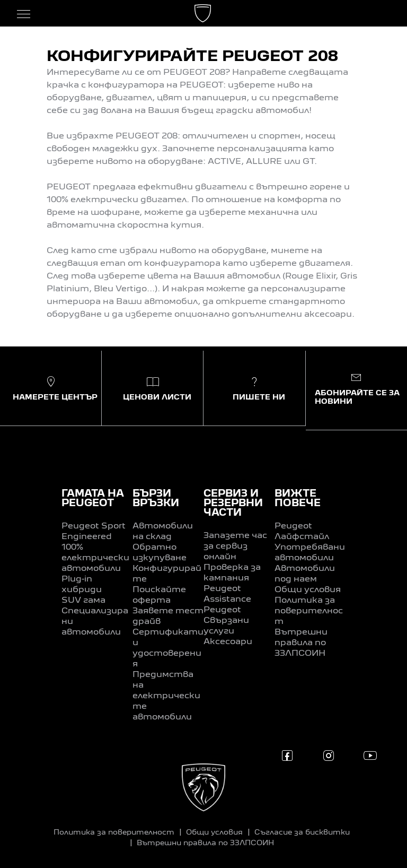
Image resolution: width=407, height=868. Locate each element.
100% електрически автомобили (95, 558)
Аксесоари (228, 642)
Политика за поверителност (309, 611)
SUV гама (83, 601)
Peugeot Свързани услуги (226, 621)
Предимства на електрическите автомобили (166, 696)
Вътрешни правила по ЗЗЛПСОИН (301, 643)
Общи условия (308, 590)
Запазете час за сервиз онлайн (235, 546)
